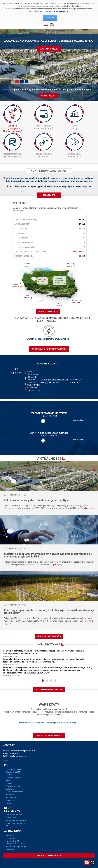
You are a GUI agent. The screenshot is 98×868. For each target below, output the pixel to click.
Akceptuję (50, 18)
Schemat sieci (11, 818)
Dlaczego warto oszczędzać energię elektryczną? (54, 381)
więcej (5, 760)
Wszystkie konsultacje (49, 736)
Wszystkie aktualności (49, 636)
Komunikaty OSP (12, 838)
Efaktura (9, 783)
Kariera (9, 803)
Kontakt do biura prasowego (16, 847)
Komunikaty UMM (12, 841)
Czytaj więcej (48, 96)
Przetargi (9, 775)
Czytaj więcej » (87, 508)
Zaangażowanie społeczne (16, 844)
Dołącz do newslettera (49, 855)
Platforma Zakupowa (14, 778)
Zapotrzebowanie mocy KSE (16, 821)
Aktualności (10, 835)
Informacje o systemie (14, 815)
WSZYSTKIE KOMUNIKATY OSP (49, 689)
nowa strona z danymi (81, 181)
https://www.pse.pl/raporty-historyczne (72, 186)
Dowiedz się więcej (49, 49)
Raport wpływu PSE (13, 772)
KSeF (8, 781)
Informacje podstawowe (15, 769)
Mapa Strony (11, 800)
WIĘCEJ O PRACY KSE (48, 311)
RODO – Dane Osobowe (15, 792)
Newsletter (10, 849)
